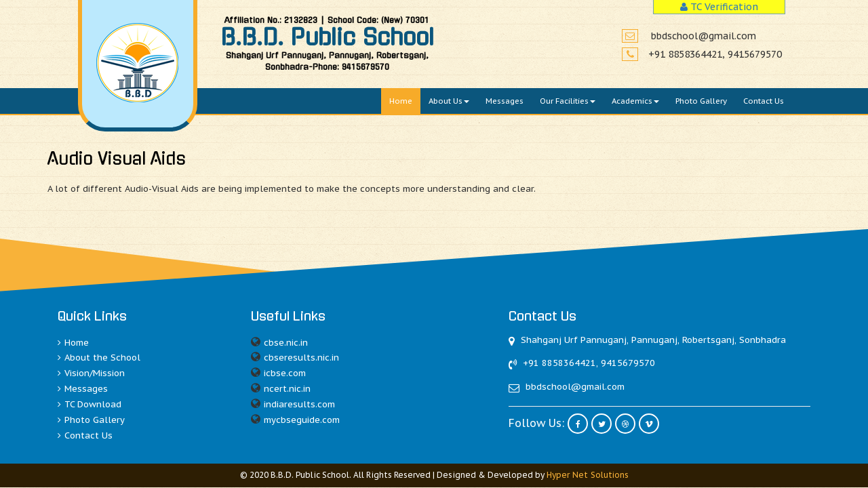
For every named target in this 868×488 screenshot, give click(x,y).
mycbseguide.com (302, 420)
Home (401, 101)
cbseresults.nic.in (301, 358)
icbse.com (285, 373)
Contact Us (764, 101)
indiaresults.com (299, 404)
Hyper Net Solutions (587, 475)
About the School (99, 358)
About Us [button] (449, 101)
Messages (505, 101)
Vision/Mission (91, 373)
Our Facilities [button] (568, 101)
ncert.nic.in (287, 389)
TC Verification (719, 7)
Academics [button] (635, 101)
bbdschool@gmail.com (704, 34)
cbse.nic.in (286, 343)
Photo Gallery (701, 101)
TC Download (90, 404)
